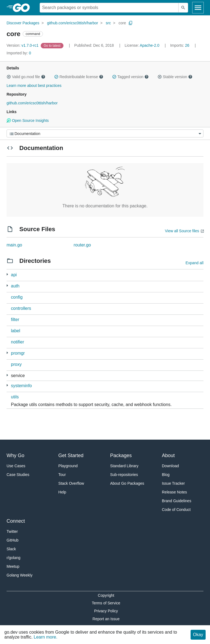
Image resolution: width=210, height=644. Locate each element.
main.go (14, 245)
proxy (16, 364)
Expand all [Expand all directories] (195, 263)
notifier (17, 342)
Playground (68, 466)
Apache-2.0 (150, 45)
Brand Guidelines (177, 501)
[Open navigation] (198, 8)
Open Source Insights (28, 120)
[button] (9, 77)
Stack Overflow (71, 483)
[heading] (23, 8)
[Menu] (105, 133)
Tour (62, 475)
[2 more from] (7, 385)
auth (15, 286)
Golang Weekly (20, 575)
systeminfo (21, 386)
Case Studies (18, 475)
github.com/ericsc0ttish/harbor (73, 23)
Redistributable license (79, 77)
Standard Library (124, 466)
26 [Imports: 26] (180, 45)
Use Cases (16, 466)
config (17, 297)
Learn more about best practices (34, 86)
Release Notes (174, 492)
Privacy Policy (106, 611)
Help (62, 492)
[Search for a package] (109, 8)
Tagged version (130, 77)
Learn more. (45, 637)
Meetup (13, 566)
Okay (198, 635)
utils (15, 397)
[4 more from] (7, 353)
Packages (121, 455)
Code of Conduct (176, 510)
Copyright (106, 595)
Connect (16, 521)
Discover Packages (23, 23)
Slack (11, 549)
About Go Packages (127, 483)
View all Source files (182, 231)
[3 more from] (7, 286)
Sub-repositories (124, 475)
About (168, 455)
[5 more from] (7, 375)
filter (15, 320)
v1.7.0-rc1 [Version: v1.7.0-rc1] (23, 45)
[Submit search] (183, 8)
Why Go (15, 455)
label (16, 331)
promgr (18, 353)
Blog (166, 475)
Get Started (71, 455)
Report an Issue (106, 619)
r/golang (14, 558)
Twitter (12, 531)
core (122, 23)
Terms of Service (106, 603)
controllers (21, 308)
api (14, 275)
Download (170, 466)
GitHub (13, 540)
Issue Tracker (173, 483)
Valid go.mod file (26, 77)
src (108, 23)
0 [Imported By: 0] (19, 53)
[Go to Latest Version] (53, 45)
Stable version (175, 77)
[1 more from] (7, 274)
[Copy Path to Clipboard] (131, 23)
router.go (82, 245)
